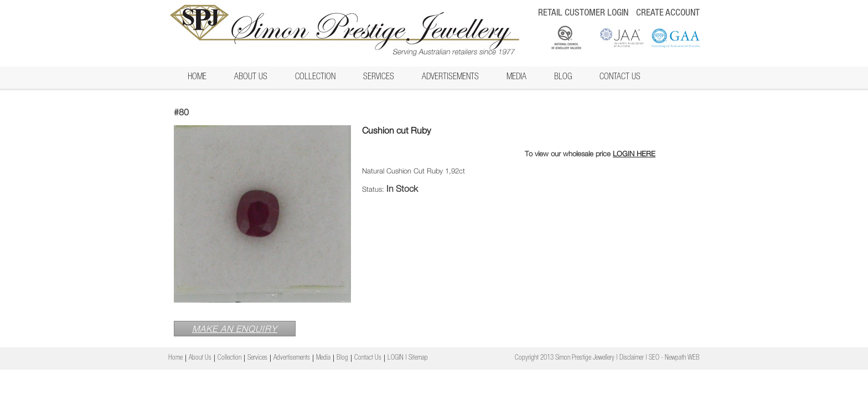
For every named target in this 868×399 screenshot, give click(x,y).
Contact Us (620, 78)
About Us (251, 78)
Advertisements (450, 78)
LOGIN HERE (634, 154)
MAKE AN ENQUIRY (235, 329)
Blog (563, 78)
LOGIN (396, 358)
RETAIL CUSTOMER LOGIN (583, 14)
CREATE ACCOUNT (668, 14)
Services (379, 78)
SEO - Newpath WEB (674, 358)
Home (197, 78)
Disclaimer (632, 358)
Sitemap (418, 358)
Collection (315, 78)
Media (516, 78)
